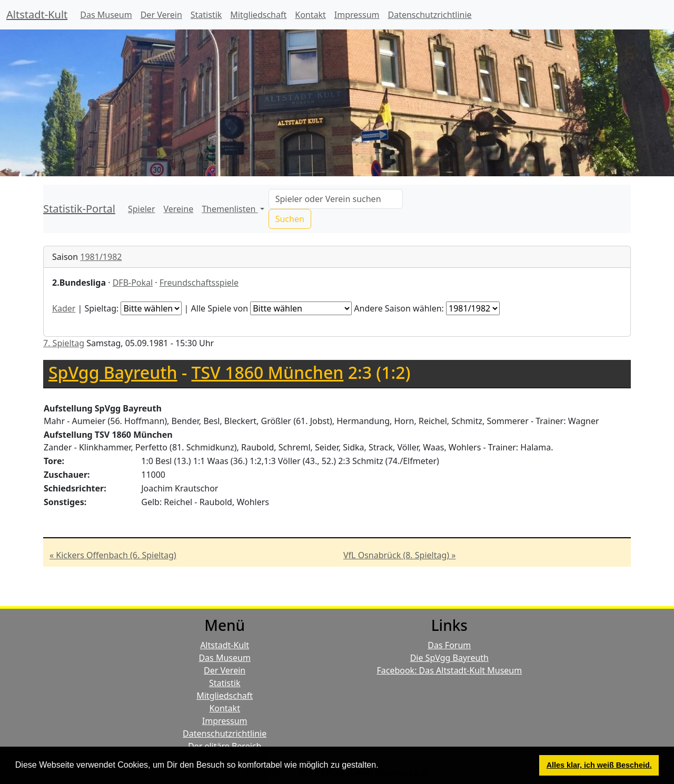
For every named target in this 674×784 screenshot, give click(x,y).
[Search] (336, 199)
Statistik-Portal (79, 209)
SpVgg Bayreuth (113, 372)
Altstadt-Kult (37, 14)
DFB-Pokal (133, 283)
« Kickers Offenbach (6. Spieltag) (113, 555)
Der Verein (161, 15)
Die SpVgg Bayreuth (449, 658)
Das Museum (106, 15)
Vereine (179, 209)
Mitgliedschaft (258, 15)
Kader (64, 308)
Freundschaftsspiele (199, 283)
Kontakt (310, 15)
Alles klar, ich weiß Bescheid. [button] (599, 765)
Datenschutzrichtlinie (430, 15)
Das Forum (449, 645)
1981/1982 (101, 257)
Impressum (357, 15)
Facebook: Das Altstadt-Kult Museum (449, 670)
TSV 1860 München (268, 372)
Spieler (142, 209)
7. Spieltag (64, 343)
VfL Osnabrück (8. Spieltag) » (399, 555)
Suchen (290, 219)
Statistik (206, 15)
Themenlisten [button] (230, 209)
